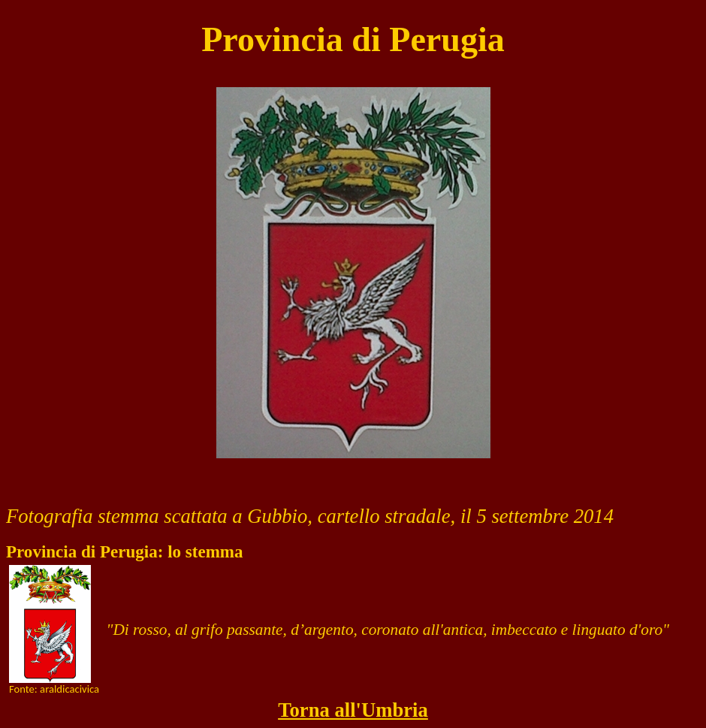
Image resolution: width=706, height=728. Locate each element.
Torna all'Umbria (353, 710)
